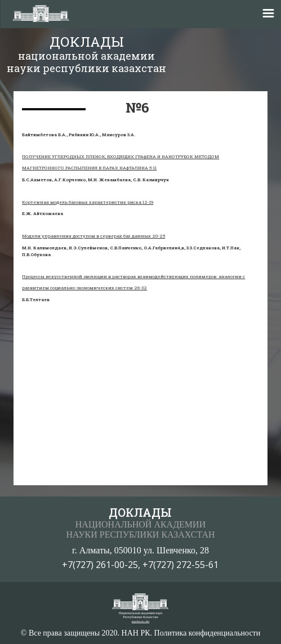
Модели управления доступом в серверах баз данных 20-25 (93, 236)
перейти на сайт (141, 621)
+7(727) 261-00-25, (102, 565)
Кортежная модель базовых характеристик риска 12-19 (88, 202)
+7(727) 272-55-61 (180, 565)
